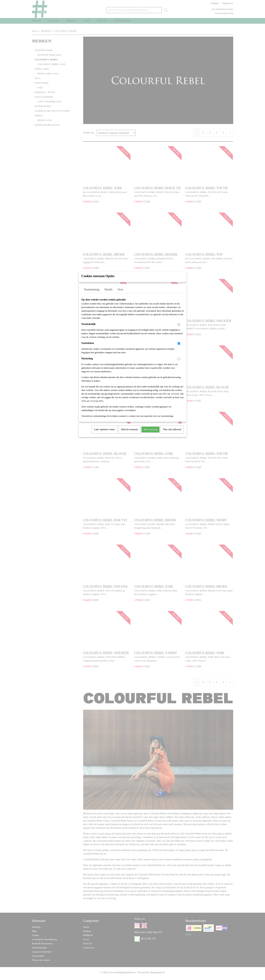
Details (108, 294)
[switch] (179, 329)
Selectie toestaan (129, 434)
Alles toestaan (150, 434)
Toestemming (92, 294)
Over (120, 294)
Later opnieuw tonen (104, 434)
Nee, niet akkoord (172, 434)
